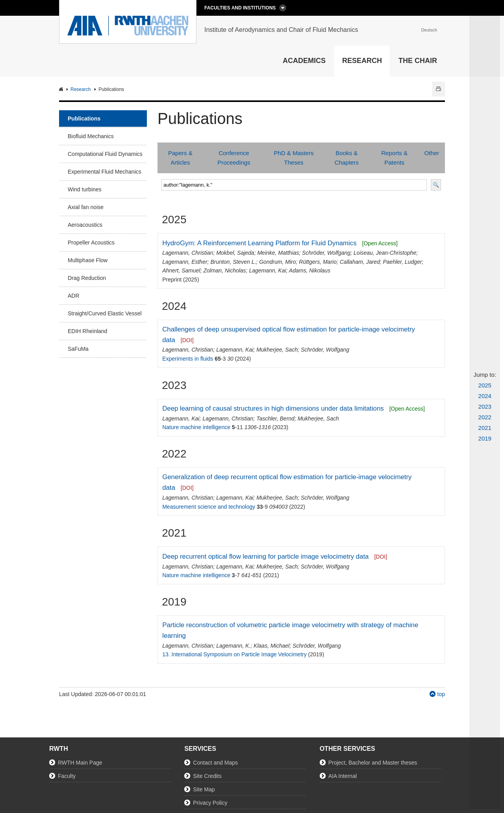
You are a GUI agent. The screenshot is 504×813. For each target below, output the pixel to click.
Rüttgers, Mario (318, 262)
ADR (74, 296)
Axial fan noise (86, 207)
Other (432, 153)
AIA (62, 90)
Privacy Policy (210, 803)
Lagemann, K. (233, 646)
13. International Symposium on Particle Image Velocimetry (234, 654)
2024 (485, 396)
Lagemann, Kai (267, 270)
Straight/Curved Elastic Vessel (105, 313)
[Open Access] (380, 243)
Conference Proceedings (234, 158)
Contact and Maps (215, 763)
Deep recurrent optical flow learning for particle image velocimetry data (265, 557)
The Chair (418, 61)
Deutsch (429, 30)
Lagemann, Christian (188, 253)
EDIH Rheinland (87, 331)
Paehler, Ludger (402, 262)
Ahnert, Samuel (181, 270)
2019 (485, 438)
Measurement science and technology (209, 507)
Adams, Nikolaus (310, 270)
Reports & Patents (394, 158)
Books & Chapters (347, 158)
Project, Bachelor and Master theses (373, 763)
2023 (485, 406)
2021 (485, 428)
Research (362, 61)
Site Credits (207, 776)
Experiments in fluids (188, 359)
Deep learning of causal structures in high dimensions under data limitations (273, 408)
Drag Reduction (87, 278)
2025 (485, 385)
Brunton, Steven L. (233, 262)
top (441, 694)
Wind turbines (85, 189)
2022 (485, 417)
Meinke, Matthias (278, 253)
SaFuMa (78, 349)
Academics (304, 61)
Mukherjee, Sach (277, 350)
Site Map (204, 789)
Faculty (67, 776)
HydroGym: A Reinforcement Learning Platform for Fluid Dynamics (259, 243)
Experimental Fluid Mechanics (105, 172)
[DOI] (187, 340)
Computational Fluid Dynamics (105, 154)
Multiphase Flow (88, 260)
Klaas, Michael (271, 646)
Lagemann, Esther (185, 262)
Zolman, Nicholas (224, 270)
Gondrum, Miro (277, 262)
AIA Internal (343, 776)
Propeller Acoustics (91, 243)
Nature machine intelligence (196, 427)
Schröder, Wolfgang (326, 253)
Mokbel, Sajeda (235, 253)
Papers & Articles (180, 158)
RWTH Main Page (80, 763)
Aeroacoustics (85, 225)
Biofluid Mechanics (91, 136)
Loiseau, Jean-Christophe (385, 253)
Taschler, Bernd (275, 419)
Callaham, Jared (360, 262)
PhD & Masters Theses (294, 158)
